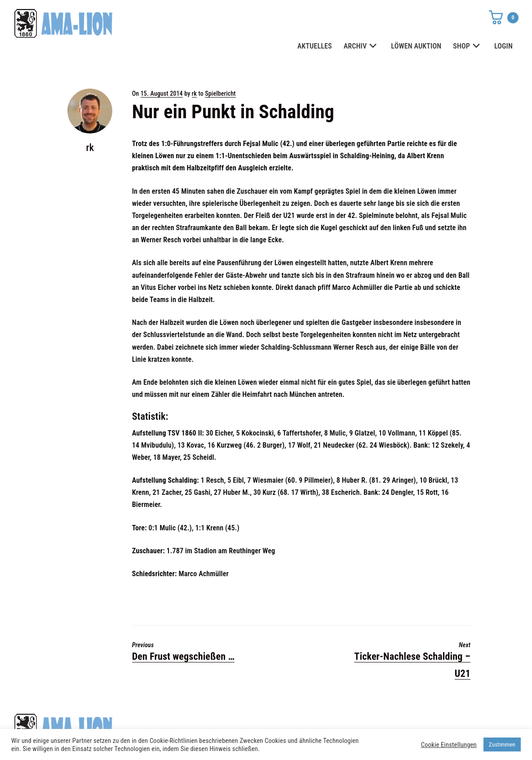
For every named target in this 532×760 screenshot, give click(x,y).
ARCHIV (362, 47)
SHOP (468, 47)
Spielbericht (220, 93)
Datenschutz (380, 724)
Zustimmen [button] (502, 744)
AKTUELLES (315, 46)
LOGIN (503, 46)
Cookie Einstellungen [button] (449, 745)
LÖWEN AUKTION (416, 46)
